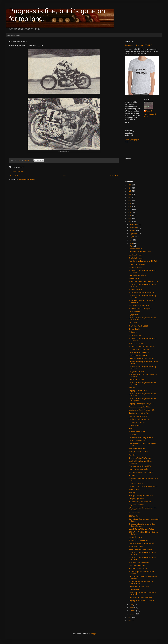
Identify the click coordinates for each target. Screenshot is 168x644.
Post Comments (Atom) (27, 180)
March (132, 608)
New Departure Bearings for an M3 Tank (143, 261)
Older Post (114, 176)
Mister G (149, 111)
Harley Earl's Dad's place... (139, 569)
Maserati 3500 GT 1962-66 (139, 416)
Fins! (131, 428)
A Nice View (133, 332)
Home (64, 176)
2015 (130, 216)
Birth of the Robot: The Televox (140, 458)
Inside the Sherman (136, 483)
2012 (130, 618)
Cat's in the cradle (135, 267)
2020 (130, 200)
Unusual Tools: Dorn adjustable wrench (143, 486)
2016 (130, 213)
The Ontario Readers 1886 (138, 326)
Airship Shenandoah (136, 546)
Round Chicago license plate (139, 306)
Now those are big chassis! (139, 469)
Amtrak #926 (134, 475)
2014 (130, 219)
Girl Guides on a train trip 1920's (140, 598)
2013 (130, 222)
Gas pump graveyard (136, 499)
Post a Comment (18, 171)
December (133, 224)
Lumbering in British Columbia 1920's (142, 410)
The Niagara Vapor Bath (138, 431)
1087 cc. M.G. (134, 516)
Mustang (132, 493)
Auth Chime (133, 455)
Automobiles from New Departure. (141, 309)
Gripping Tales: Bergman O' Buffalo (141, 601)
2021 (130, 197)
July (131, 240)
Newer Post (14, 176)
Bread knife (133, 323)
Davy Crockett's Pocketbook (139, 352)
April (131, 605)
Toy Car (132, 388)
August (132, 237)
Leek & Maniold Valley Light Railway (142, 529)
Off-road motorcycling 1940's (139, 586)
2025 (130, 185)
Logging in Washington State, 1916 (141, 404)
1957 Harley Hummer (137, 343)
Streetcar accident (135, 249)
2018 (130, 206)
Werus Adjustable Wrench (138, 355)
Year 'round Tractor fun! (137, 449)
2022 (130, 194)
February (133, 611)
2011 (130, 621)
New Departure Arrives (137, 566)
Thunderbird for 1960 (136, 289)
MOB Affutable (134, 278)
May (131, 246)
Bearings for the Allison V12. (139, 413)
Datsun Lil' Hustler (135, 537)
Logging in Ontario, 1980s (138, 391)
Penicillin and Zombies (137, 422)
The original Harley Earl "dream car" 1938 (144, 281)
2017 (130, 209)
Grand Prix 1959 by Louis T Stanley (142, 359)
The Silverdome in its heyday (139, 562)
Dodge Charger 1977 (136, 372)
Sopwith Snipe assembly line (139, 349)
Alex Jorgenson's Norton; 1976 (140, 466)
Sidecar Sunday (135, 329)
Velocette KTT (134, 590)
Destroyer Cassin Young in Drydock (142, 438)
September (133, 234)
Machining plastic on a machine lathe (142, 543)
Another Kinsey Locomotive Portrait (141, 346)
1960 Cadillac (134, 490)
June (131, 243)
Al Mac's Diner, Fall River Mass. (140, 502)
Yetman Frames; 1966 (137, 264)
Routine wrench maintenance (139, 419)
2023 (130, 191)
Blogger (93, 634)
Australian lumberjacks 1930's (140, 407)
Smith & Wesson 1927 (137, 441)
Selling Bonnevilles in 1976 (139, 452)
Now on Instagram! (14, 35)
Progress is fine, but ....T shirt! (138, 45)
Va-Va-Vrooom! (134, 312)
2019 (130, 203)
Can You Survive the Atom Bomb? (141, 472)
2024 (130, 188)
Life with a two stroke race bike (140, 252)
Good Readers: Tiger (136, 380)
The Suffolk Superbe (136, 258)
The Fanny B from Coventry (139, 540)
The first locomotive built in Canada (141, 293)
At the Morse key (135, 335)
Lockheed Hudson (135, 255)
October (132, 231)
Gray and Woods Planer (138, 275)
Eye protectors (134, 315)
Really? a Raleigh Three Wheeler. (141, 549)
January (132, 614)
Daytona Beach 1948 (136, 505)
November (133, 228)
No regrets (133, 435)
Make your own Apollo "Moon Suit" (141, 496)
